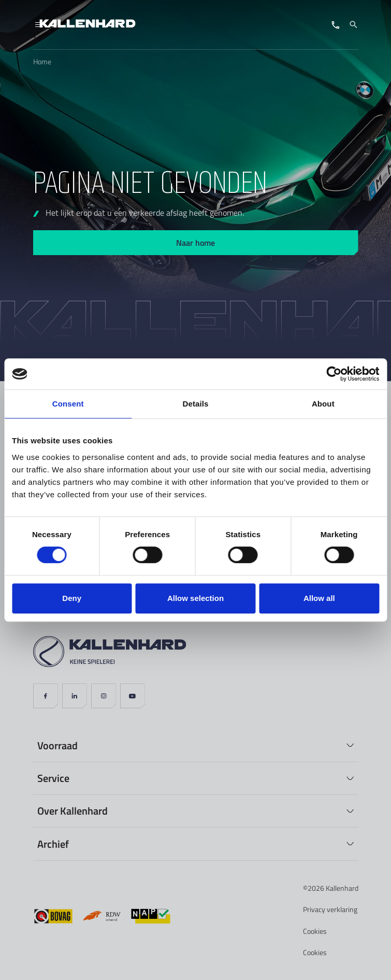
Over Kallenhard (73, 810)
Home (42, 61)
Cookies (315, 931)
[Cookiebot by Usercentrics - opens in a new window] (334, 374)
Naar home (195, 242)
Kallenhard (342, 888)
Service (53, 778)
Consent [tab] (68, 404)
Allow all (319, 598)
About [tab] (323, 404)
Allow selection (195, 598)
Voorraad (57, 745)
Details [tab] (196, 404)
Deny (72, 598)
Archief (53, 844)
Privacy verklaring (330, 909)
